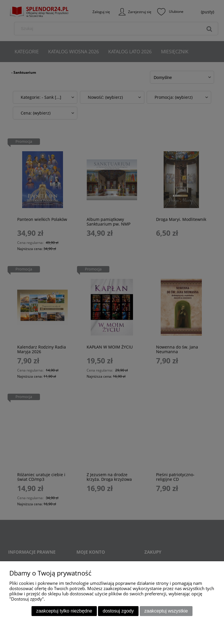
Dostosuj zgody (118, 611)
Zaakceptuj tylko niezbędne (64, 611)
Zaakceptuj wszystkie (166, 611)
